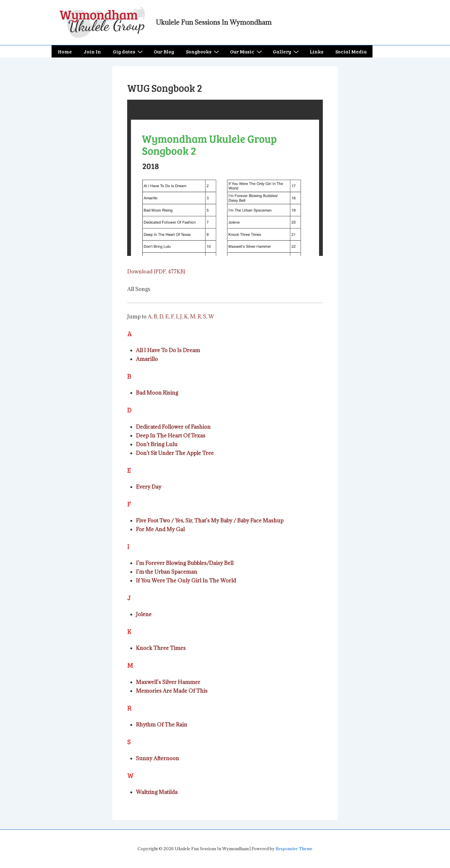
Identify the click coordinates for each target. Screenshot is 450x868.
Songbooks (203, 51)
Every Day (149, 487)
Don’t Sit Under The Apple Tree (175, 453)
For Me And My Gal (160, 529)
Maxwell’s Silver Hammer (168, 682)
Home (65, 51)
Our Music (247, 51)
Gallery (287, 51)
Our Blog (164, 51)
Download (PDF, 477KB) (156, 272)
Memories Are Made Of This (172, 691)
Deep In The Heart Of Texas (171, 436)
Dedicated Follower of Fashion (173, 427)
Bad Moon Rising (157, 393)
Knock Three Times (161, 648)
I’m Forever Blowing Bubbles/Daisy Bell (185, 563)
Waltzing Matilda (157, 792)
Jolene (144, 614)
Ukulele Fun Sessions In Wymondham (214, 22)
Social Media (351, 51)
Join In (92, 51)
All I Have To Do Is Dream (168, 350)
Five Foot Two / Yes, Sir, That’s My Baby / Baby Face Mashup (210, 521)
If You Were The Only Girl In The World (186, 581)
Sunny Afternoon (157, 758)
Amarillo (147, 359)
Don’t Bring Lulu (157, 444)
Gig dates (129, 51)
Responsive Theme (294, 849)
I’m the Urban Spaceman (167, 572)
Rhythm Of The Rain (162, 725)
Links (317, 51)
